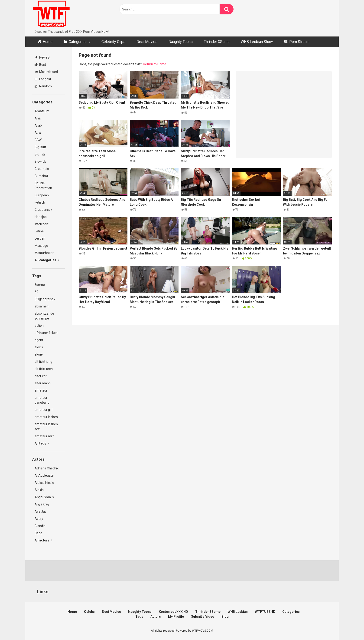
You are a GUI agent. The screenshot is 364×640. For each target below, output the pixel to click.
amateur (41, 390)
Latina (39, 231)
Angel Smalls (44, 497)
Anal (38, 118)
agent (39, 340)
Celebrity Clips (113, 42)
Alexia (39, 490)
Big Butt (40, 147)
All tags (42, 443)
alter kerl (41, 376)
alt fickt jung (43, 362)
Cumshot (41, 176)
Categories (78, 42)
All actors (43, 540)
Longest (43, 79)
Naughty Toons (181, 42)
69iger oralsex (45, 299)
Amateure (42, 111)
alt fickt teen (44, 369)
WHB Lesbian (238, 612)
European (42, 195)
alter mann (43, 383)
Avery (39, 519)
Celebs (89, 612)
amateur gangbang (42, 400)
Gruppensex (43, 210)
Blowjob (40, 162)
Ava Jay (41, 511)
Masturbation (44, 253)
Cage (38, 533)
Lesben (40, 238)
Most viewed (46, 72)
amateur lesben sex (46, 427)
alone (39, 354)
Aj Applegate (44, 475)
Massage (41, 246)
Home (48, 42)
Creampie (42, 169)
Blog (225, 617)
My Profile (176, 617)
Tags (139, 617)
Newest (43, 57)
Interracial (42, 224)
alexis (39, 347)
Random (43, 86)
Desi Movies (147, 42)
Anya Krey (42, 504)
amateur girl (44, 410)
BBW (38, 140)
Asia (38, 133)
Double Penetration (43, 186)
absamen (42, 306)
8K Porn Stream (297, 42)
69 (36, 292)
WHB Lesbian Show (257, 42)
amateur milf (44, 436)
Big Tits (40, 154)
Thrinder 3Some (217, 42)
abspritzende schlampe (44, 316)
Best (40, 65)
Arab (38, 125)
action (39, 326)
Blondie (40, 526)
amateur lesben (46, 417)
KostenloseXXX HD (173, 612)
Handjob (41, 217)
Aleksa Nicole (44, 483)
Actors (156, 617)
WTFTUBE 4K (265, 612)
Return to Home (155, 64)
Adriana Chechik (47, 468)
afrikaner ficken (46, 333)
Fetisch (40, 202)
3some (40, 285)
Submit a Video (203, 617)
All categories (47, 260)
